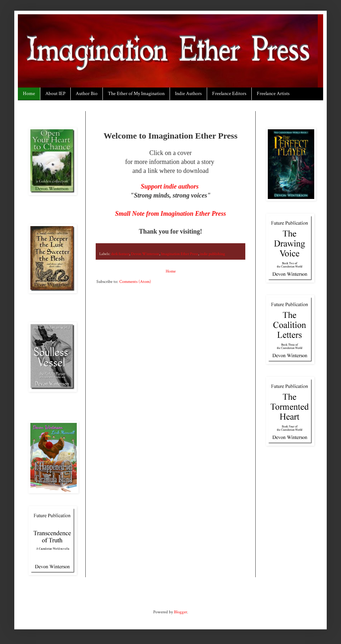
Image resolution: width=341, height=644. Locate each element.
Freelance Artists (273, 94)
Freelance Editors (229, 94)
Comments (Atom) (135, 282)
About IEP (55, 94)
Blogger (180, 612)
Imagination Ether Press (180, 254)
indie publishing (212, 254)
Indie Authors (188, 94)
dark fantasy (120, 254)
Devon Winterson (145, 254)
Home (29, 94)
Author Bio (87, 94)
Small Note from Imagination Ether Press (170, 214)
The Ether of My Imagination (136, 94)
